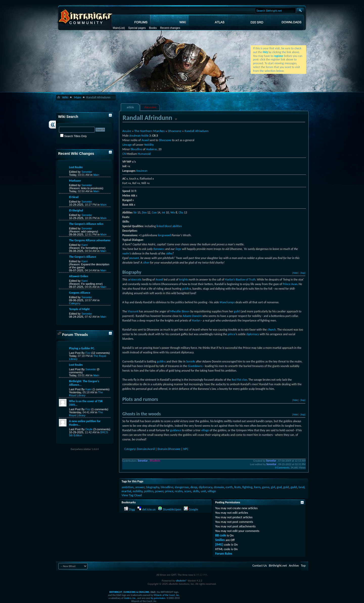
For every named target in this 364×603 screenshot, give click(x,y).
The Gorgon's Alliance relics (86, 224)
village (205, 430)
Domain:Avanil (146, 449)
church (272, 330)
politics (149, 491)
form (257, 487)
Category (130, 449)
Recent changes (170, 28)
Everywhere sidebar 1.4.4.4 (85, 449)
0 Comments (282, 468)
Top (303, 565)
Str (135, 212)
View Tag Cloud (132, 495)
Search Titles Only (73, 136)
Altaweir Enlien (79, 276)
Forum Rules (224, 554)
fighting (247, 487)
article (130, 107)
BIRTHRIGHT (116, 592)
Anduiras (152, 149)
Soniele (191, 361)
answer (140, 487)
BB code (221, 535)
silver (146, 263)
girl (273, 487)
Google (193, 509)
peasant (134, 258)
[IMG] (219, 544)
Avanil (145, 140)
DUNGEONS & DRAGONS (136, 592)
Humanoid (144, 154)
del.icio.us (149, 509)
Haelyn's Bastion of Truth (240, 279)
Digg (132, 509)
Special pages (137, 28)
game (266, 487)
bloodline (167, 487)
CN (124, 154)
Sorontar (87, 172)
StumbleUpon (172, 509)
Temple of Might (79, 309)
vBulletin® (181, 581)
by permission (158, 598)
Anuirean (135, 136)
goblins (161, 361)
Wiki (65, 97)
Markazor (75, 181)
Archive (294, 565)
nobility (138, 491)
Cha (181, 212)
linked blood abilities (169, 226)
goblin (186, 289)
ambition (128, 487)
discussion (150, 107)
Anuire (127, 131)
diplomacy (253, 334)
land (301, 487)
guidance (176, 430)
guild (237, 311)
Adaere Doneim (192, 316)
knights (183, 279)
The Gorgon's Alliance (83, 257)
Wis (173, 212)
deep (194, 487)
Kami (85, 245)
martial (126, 491)
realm (126, 253)
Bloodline (136, 149)
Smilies (220, 540)
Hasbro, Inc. (130, 598)
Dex (144, 212)
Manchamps (227, 302)
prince (232, 334)
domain (219, 487)
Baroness (159, 249)
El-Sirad (74, 197)
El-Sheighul (76, 210)
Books (153, 28)
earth (229, 487)
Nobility (149, 145)
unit (203, 491)
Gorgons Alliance (80, 293)
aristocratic (135, 279)
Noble (145, 136)
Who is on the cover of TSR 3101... (86, 403)
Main (116, 28)
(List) (122, 28)
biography (153, 487)
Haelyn (196, 320)
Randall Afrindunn (197, 131)
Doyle (89, 429)
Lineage (127, 145)
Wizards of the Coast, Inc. (167, 595)
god (279, 487)
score (188, 491)
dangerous (182, 487)
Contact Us (259, 565)
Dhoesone (175, 131)
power (159, 491)
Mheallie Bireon (180, 311)
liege (178, 249)
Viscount (133, 311)
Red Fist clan (239, 380)
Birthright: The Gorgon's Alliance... (84, 383)
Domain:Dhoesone (169, 449)
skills (196, 491)
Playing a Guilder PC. (82, 348)
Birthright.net (278, 565)
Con (154, 212)
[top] (303, 273)
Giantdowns (195, 366)
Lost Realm (76, 167)
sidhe (169, 253)
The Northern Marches (150, 131)
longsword (164, 235)
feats (238, 487)
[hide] (295, 273)
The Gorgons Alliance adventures (90, 240)
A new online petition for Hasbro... (85, 423)
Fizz (88, 353)
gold (286, 487)
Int (163, 212)
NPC (186, 449)
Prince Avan (290, 284)
